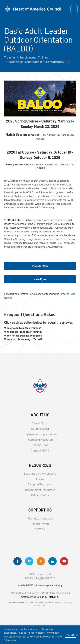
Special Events (40, 524)
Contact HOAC (40, 450)
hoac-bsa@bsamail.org (49, 585)
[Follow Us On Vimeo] (29, 561)
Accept (70, 635)
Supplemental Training (34, 57)
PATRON (40, 529)
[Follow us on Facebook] (17, 561)
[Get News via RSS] (41, 561)
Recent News (40, 445)
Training (9, 57)
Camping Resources (40, 484)
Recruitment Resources (40, 490)
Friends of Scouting (40, 518)
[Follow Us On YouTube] (64, 561)
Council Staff (40, 423)
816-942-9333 (26, 585)
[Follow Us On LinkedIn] (52, 561)
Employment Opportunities (40, 434)
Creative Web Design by (40, 597)
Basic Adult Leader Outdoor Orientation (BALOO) (39, 62)
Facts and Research (40, 439)
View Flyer (40, 279)
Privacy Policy (40, 495)
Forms (40, 479)
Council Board (40, 429)
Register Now (40, 266)
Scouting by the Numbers (40, 473)
